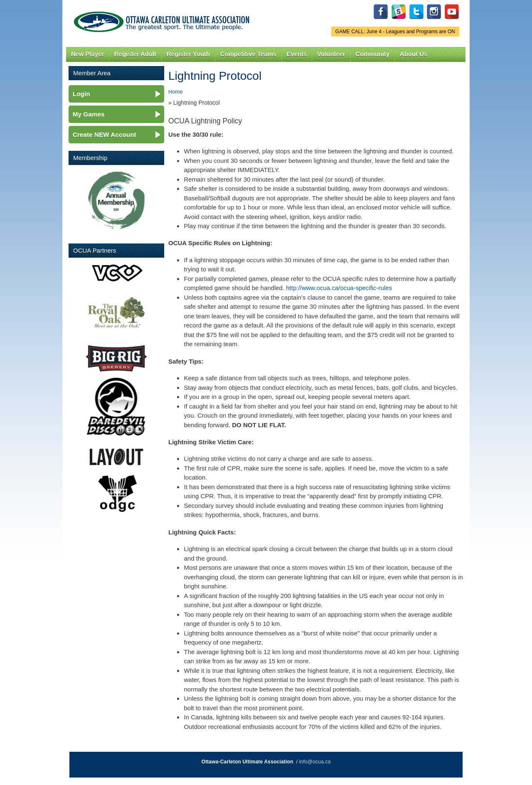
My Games (89, 114)
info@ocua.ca (315, 762)
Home (176, 92)
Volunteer (331, 54)
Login (81, 94)
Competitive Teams (248, 54)
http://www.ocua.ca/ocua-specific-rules (339, 288)
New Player (87, 54)
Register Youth (188, 54)
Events (297, 54)
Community (373, 54)
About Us (414, 54)
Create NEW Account (105, 134)
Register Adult (135, 54)
